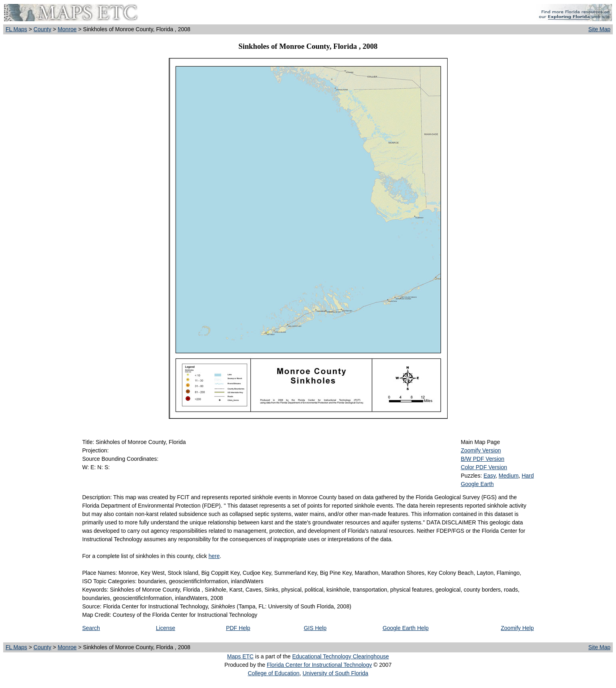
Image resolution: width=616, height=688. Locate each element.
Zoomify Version (481, 450)
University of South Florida (335, 673)
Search (91, 628)
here (214, 556)
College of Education (273, 673)
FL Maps (16, 29)
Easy (490, 476)
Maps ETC (240, 656)
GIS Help (315, 628)
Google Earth (477, 484)
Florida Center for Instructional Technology (319, 665)
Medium (509, 476)
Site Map (599, 29)
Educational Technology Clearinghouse (340, 656)
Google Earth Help (405, 628)
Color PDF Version (484, 467)
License (166, 628)
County (42, 29)
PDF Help (238, 628)
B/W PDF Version (483, 459)
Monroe (67, 29)
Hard (528, 476)
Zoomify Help (517, 628)
